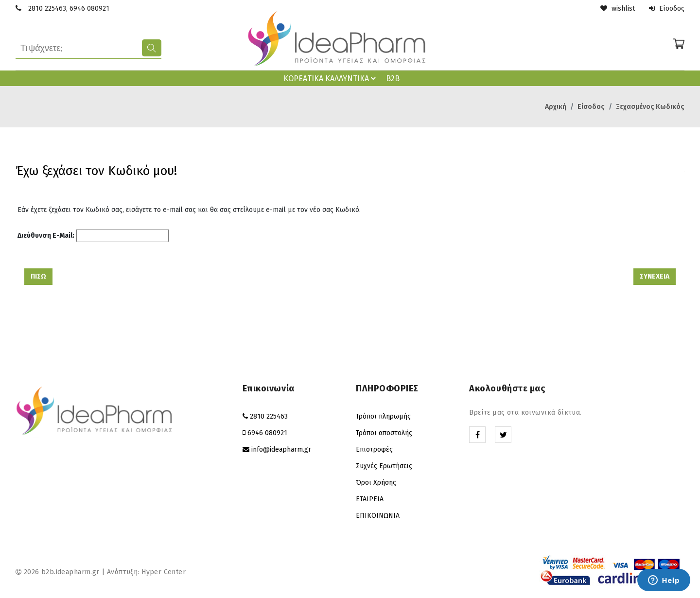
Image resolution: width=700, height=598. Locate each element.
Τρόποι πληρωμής (383, 416)
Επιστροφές (374, 449)
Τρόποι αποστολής (384, 433)
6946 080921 (89, 9)
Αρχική (556, 107)
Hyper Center (164, 572)
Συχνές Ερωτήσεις (384, 466)
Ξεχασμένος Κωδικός (650, 107)
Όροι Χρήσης (376, 483)
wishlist (618, 9)
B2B (393, 79)
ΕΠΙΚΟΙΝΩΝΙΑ (378, 516)
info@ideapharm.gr (281, 449)
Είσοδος (667, 9)
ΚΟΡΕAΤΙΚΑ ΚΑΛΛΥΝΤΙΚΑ (331, 78)
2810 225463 (47, 9)
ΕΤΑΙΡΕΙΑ (370, 499)
